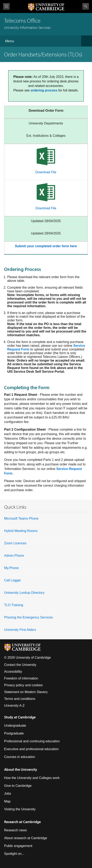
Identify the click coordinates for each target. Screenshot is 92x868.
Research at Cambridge (22, 822)
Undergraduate (15, 726)
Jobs (8, 794)
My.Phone (11, 568)
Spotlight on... (14, 854)
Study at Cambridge (20, 717)
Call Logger (13, 580)
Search (86, 6)
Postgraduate (14, 733)
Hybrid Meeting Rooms (21, 531)
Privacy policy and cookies (23, 685)
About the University (21, 769)
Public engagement (18, 846)
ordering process (44, 90)
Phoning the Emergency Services (29, 617)
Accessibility (13, 672)
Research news (15, 830)
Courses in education (20, 757)
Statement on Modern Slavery (26, 692)
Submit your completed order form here (46, 246)
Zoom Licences (15, 543)
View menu (6, 6)
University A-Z (14, 706)
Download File (46, 172)
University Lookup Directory (24, 593)
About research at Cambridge (26, 838)
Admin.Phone (14, 556)
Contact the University (20, 665)
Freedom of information (21, 678)
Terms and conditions (20, 699)
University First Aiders (20, 630)
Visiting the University (20, 809)
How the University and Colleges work (32, 778)
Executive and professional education (31, 749)
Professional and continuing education (32, 741)
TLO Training (14, 605)
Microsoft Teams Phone (21, 518)
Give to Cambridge (18, 786)
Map (7, 801)
